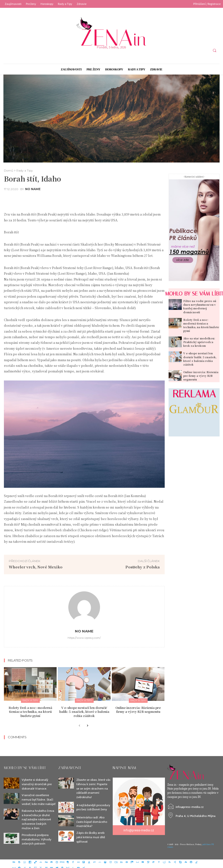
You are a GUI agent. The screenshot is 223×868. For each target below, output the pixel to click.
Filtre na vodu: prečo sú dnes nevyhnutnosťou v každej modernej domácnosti (198, 306)
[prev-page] (79, 725)
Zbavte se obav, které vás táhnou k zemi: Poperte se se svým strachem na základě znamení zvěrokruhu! (93, 787)
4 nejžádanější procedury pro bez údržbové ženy (93, 805)
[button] (214, 50)
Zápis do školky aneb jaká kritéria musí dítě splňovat (93, 833)
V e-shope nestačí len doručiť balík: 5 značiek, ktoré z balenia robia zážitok (84, 711)
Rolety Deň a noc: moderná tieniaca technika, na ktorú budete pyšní (30, 711)
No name (33, 189)
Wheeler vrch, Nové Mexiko (36, 567)
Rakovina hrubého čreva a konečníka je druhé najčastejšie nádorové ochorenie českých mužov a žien (38, 816)
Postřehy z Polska (143, 567)
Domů (9, 170)
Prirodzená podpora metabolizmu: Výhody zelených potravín (36, 835)
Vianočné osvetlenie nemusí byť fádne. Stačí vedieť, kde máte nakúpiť (38, 797)
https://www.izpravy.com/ (84, 638)
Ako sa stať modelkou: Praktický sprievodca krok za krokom (200, 337)
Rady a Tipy (25, 170)
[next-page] (87, 725)
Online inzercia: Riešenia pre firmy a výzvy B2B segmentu (138, 709)
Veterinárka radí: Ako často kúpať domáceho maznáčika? (91, 819)
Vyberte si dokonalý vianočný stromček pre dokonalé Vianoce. (36, 783)
